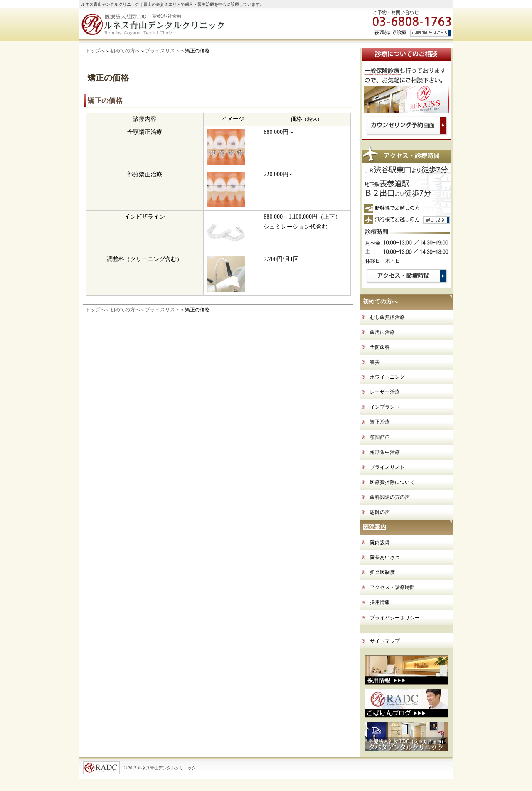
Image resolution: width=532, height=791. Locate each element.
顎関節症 (380, 437)
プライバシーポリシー (395, 618)
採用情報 (380, 602)
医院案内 (374, 527)
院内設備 (380, 542)
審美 (375, 362)
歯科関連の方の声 (390, 497)
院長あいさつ (385, 557)
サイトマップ (385, 641)
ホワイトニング (387, 377)
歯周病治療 (382, 332)
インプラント (385, 407)
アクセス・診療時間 (392, 587)
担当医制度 (382, 572)
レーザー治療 (385, 392)
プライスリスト (163, 51)
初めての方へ (125, 51)
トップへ (95, 51)
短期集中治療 (385, 452)
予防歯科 (380, 347)
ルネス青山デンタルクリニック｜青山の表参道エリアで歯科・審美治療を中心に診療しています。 (172, 4)
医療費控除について (392, 482)
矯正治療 (380, 422)
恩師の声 (380, 512)
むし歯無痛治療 (387, 317)
